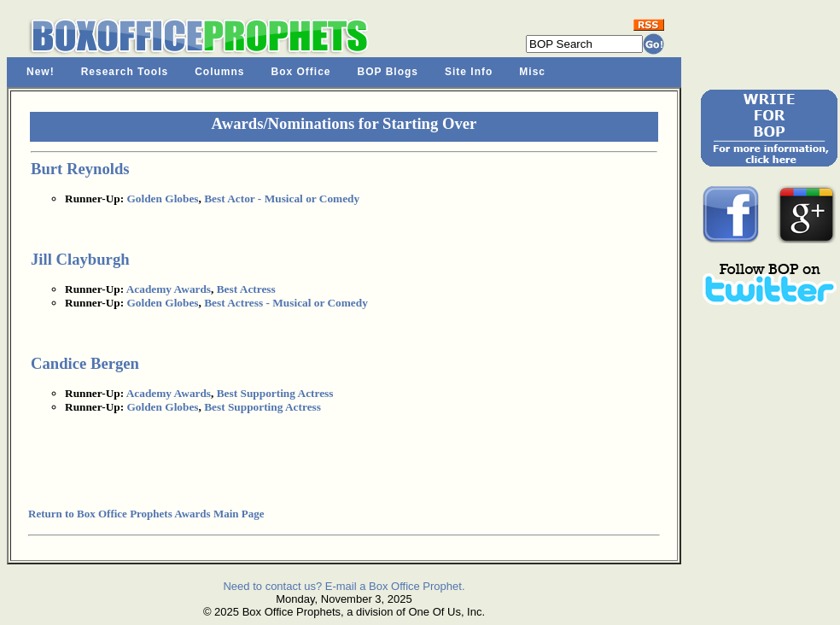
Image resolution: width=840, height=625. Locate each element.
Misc (532, 72)
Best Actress (246, 289)
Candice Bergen (85, 363)
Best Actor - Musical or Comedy (282, 199)
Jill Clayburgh (80, 259)
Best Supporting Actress (275, 393)
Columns (219, 72)
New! (41, 72)
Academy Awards (169, 289)
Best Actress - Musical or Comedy (286, 303)
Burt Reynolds (80, 169)
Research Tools (125, 72)
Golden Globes (162, 199)
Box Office (301, 72)
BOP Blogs (388, 72)
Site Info (469, 72)
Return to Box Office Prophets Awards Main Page (146, 514)
